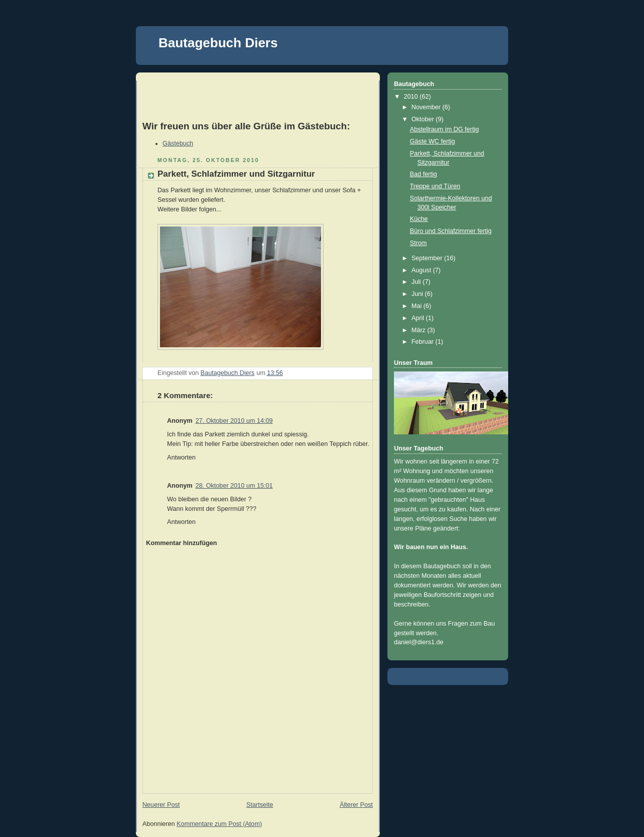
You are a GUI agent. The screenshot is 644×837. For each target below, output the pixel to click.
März (420, 330)
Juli (417, 282)
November (427, 107)
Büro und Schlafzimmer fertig (451, 231)
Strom (419, 243)
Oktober (424, 119)
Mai (418, 306)
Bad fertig (424, 174)
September (428, 258)
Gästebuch (178, 143)
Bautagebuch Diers (218, 43)
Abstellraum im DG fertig (445, 129)
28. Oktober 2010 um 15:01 (234, 486)
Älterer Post (356, 805)
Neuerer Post (161, 805)
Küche (419, 219)
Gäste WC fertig (433, 141)
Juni (418, 294)
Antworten (181, 458)
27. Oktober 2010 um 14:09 (234, 421)
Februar (424, 342)
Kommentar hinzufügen (181, 543)
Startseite (260, 805)
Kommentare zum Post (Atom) (219, 824)
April (419, 318)
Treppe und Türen (435, 186)
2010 (412, 97)
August (422, 270)
